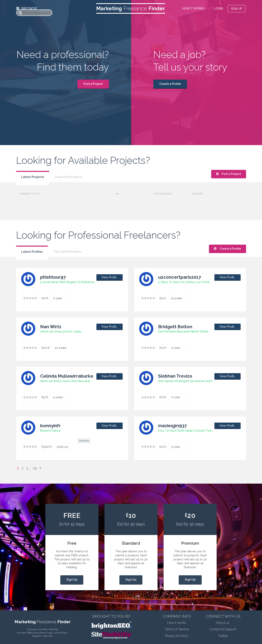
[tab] (33, 175)
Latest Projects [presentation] (33, 177)
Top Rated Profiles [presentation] (68, 252)
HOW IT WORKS (193, 8)
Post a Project (93, 84)
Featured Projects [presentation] (68, 177)
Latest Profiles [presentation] (32, 252)
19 (35, 468)
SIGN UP (237, 9)
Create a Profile (170, 84)
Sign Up (72, 580)
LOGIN (219, 8)
